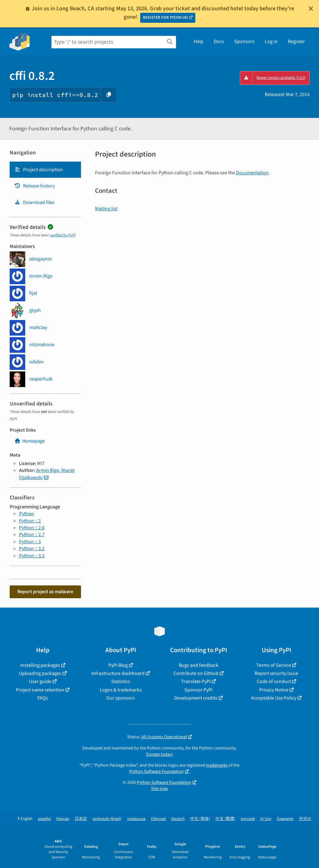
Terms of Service (274, 665)
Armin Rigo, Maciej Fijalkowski (47, 474)
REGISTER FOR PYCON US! (166, 17)
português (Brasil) (107, 819)
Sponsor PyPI (198, 690)
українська (136, 819)
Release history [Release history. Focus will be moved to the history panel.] (35, 186)
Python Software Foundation (157, 771)
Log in (271, 41)
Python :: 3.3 (32, 556)
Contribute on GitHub (196, 673)
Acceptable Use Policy (274, 698)
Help (199, 41)
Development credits (196, 698)
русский (248, 819)
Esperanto (285, 819)
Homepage (30, 441)
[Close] (311, 8)
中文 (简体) (200, 819)
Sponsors (244, 41)
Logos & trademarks (121, 690)
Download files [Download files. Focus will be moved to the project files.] (34, 202)
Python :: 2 (30, 521)
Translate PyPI (196, 681)
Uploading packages (40, 673)
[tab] (45, 170)
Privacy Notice (274, 690)
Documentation (252, 173)
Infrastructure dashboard (118, 673)
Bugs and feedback (199, 665)
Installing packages (40, 665)
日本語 (81, 819)
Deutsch (178, 819)
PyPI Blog (118, 665)
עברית (266, 819)
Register (296, 41)
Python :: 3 (30, 542)
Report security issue (276, 673)
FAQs (43, 698)
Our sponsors (121, 698)
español (44, 819)
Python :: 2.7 (32, 535)
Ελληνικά (158, 819)
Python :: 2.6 (32, 528)
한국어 (305, 819)
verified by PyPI (63, 235)
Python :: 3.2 (32, 549)
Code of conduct (274, 681)
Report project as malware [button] (45, 592)
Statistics (121, 681)
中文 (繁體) (225, 819)
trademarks (217, 765)
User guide (40, 681)
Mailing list (106, 209)
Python (26, 514)
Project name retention (40, 690)
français (63, 819)
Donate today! (159, 754)
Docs (219, 41)
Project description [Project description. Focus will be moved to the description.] (39, 170)
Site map (159, 789)
